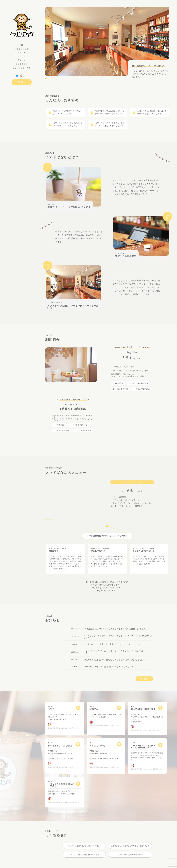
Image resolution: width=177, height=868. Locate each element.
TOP (22, 45)
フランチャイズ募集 (22, 68)
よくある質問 (22, 64)
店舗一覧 (22, 60)
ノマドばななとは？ (22, 49)
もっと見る (144, 674)
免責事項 (42, 867)
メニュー (22, 56)
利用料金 (22, 53)
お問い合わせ (22, 82)
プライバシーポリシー (28, 867)
